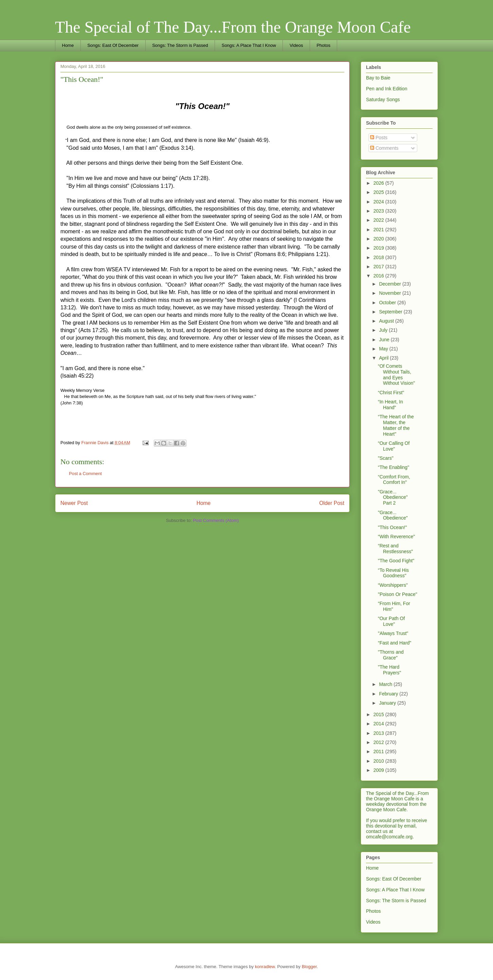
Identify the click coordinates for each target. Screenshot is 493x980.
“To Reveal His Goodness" (393, 573)
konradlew (265, 967)
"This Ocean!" (392, 527)
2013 (379, 733)
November (390, 293)
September (391, 312)
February (389, 694)
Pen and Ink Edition (387, 89)
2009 (379, 770)
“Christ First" (391, 393)
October (388, 303)
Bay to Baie (378, 78)
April (384, 358)
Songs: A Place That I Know (249, 45)
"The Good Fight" (396, 561)
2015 (379, 714)
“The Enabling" (394, 467)
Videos (296, 45)
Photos (323, 45)
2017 (379, 267)
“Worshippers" (393, 585)
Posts (379, 138)
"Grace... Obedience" (393, 515)
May (384, 349)
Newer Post (74, 503)
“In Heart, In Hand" (390, 405)
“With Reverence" (396, 537)
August (387, 321)
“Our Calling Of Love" (394, 446)
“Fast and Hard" (395, 643)
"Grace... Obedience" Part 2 (393, 497)
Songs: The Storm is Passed (180, 45)
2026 (379, 183)
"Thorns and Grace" (391, 655)
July (384, 330)
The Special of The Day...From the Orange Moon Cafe (233, 27)
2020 (379, 239)
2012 (379, 742)
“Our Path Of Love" (391, 621)
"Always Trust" (393, 633)
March (386, 684)
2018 (379, 257)
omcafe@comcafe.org (389, 837)
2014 (379, 724)
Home (68, 45)
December (390, 284)
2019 (379, 248)
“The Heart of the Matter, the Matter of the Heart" (396, 425)
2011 (379, 751)
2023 (379, 211)
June (385, 340)
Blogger (309, 967)
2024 (379, 202)
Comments (384, 148)
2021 (379, 230)
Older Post (332, 503)
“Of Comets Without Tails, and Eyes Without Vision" (396, 375)
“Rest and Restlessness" (395, 549)
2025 (379, 192)
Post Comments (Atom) (216, 520)
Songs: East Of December (113, 45)
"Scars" (386, 458)
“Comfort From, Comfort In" (394, 480)
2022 (379, 220)
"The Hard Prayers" (389, 670)
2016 (379, 276)
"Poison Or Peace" (398, 594)
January (388, 703)
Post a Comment (85, 474)
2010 (379, 761)
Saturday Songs (383, 99)
